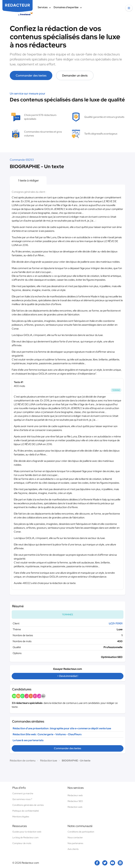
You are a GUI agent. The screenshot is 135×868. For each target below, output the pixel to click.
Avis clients (73, 849)
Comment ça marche (23, 793)
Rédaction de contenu (23, 761)
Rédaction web (75, 807)
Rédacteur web (75, 795)
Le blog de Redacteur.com (25, 837)
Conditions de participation (81, 832)
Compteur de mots (22, 843)
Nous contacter (75, 837)
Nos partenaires (75, 843)
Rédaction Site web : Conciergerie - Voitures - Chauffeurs (47, 734)
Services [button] (44, 7)
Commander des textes (31, 75)
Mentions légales (21, 817)
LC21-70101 (116, 623)
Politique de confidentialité (26, 811)
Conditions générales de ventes (28, 805)
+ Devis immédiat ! (68, 676)
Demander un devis (75, 75)
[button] (129, 8)
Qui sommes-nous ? (22, 799)
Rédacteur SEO (75, 801)
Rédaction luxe (49, 761)
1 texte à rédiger (28, 180)
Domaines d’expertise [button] (68, 7)
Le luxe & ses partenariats (28, 740)
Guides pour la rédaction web (27, 832)
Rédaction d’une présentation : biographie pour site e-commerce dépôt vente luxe (62, 728)
